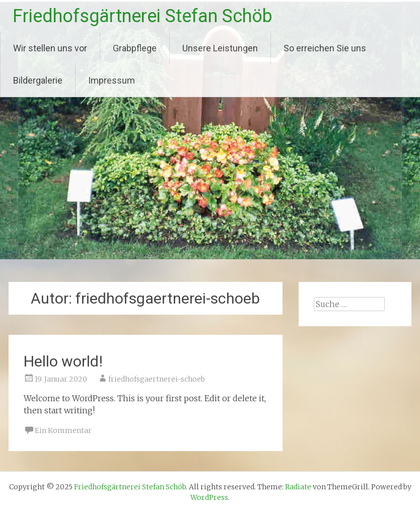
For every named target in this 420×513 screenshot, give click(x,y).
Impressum (112, 80)
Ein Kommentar (63, 430)
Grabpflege (135, 48)
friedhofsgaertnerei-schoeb (157, 379)
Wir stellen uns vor (50, 48)
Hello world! (63, 361)
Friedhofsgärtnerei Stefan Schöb (143, 16)
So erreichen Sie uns (325, 48)
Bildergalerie (38, 80)
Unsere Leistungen (220, 48)
